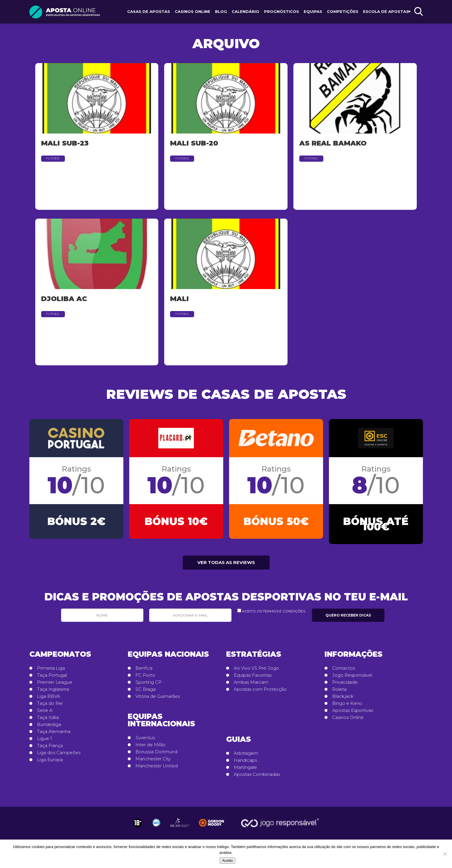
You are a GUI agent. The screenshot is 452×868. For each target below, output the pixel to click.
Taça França (50, 748)
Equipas (313, 11)
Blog (221, 11)
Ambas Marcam (251, 685)
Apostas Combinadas (257, 777)
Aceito (227, 861)
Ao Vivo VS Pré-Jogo (256, 671)
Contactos (343, 671)
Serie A (45, 713)
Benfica (144, 671)
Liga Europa (50, 762)
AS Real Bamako (333, 143)
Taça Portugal (52, 678)
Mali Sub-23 (65, 143)
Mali (179, 299)
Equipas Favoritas (253, 678)
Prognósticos (282, 11)
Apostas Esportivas (353, 713)
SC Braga (146, 692)
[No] (445, 854)
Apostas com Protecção (260, 692)
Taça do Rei (50, 706)
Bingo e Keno (347, 706)
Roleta (339, 692)
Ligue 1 (44, 741)
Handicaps (245, 763)
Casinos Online (193, 11)
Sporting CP (148, 685)
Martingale (245, 770)
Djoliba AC (64, 299)
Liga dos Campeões (59, 755)
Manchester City (153, 761)
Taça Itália (48, 720)
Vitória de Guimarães (158, 699)
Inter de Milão (151, 747)
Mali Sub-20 (194, 143)
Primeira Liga (51, 671)
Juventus (145, 740)
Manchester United (157, 769)
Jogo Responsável (352, 678)
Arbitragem (246, 756)
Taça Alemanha (54, 734)
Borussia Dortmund (156, 754)
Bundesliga (49, 727)
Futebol (53, 158)
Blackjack (343, 699)
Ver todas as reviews (226, 565)
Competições (343, 11)
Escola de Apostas (386, 11)
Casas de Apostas (149, 11)
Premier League (55, 685)
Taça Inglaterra (53, 692)
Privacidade (345, 685)
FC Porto (145, 678)
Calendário (246, 11)
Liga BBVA (49, 699)
